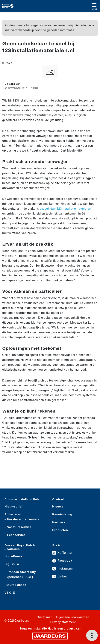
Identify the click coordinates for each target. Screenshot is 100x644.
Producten (60, 530)
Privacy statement (63, 622)
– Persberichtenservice (22, 519)
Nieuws (58, 506)
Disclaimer (44, 617)
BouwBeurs (13, 556)
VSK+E (10, 593)
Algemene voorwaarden (72, 617)
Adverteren (13, 514)
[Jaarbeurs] (50, 636)
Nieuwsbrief (13, 506)
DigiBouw (12, 564)
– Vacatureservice (18, 527)
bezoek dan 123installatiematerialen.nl (67, 209)
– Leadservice (15, 535)
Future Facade (15, 585)
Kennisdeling (62, 514)
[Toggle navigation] (94, 6)
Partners (59, 522)
